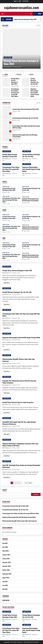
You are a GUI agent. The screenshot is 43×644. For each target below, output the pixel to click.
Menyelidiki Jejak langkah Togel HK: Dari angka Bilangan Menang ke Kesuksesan (19, 423)
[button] (3, 14)
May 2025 (5, 589)
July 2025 (5, 581)
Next (30, 483)
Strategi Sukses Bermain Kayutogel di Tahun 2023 (6, 82)
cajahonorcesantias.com (21, 7)
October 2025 (6, 570)
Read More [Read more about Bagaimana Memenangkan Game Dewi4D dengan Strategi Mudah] (7, 350)
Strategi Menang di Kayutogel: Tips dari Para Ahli (26, 82)
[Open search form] (31, 14)
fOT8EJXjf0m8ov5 (9, 67)
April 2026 (5, 547)
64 (26, 483)
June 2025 (5, 585)
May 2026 (5, 543)
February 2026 (6, 555)
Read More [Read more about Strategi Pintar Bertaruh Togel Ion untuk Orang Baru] (7, 413)
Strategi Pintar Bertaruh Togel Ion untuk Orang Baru (18, 402)
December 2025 (7, 562)
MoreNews (27, 642)
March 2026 (6, 551)
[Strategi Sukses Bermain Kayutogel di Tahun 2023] (21, 49)
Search (5, 490)
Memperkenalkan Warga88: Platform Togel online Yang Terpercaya (19, 360)
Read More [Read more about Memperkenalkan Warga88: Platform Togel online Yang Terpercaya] (7, 372)
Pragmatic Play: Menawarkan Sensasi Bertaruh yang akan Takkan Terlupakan (19, 382)
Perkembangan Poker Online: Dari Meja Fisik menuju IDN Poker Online (6, 93)
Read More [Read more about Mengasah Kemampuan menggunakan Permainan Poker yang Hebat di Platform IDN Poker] (7, 456)
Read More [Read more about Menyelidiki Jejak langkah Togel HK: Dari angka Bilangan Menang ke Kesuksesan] (7, 434)
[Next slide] (40, 26)
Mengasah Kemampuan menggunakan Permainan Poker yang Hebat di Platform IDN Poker (20, 445)
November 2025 (7, 566)
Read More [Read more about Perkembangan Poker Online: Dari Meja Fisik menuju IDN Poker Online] (7, 328)
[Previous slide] (37, 26)
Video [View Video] (37, 14)
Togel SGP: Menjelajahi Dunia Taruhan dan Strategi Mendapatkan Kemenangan (21, 466)
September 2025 (7, 574)
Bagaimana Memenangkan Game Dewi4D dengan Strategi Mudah (26, 93)
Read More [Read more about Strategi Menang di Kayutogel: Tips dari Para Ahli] (7, 305)
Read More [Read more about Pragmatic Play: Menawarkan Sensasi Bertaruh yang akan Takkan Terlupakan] (7, 393)
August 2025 (6, 578)
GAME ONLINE (8, 57)
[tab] (9, 75)
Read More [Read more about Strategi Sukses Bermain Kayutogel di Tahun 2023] (7, 283)
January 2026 (6, 559)
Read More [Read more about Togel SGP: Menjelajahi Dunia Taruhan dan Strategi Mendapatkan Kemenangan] (7, 478)
